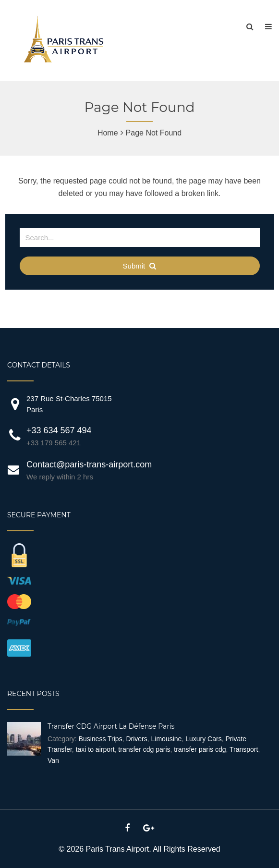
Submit (140, 266)
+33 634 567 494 (59, 430)
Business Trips (101, 739)
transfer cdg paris (144, 749)
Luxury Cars (203, 739)
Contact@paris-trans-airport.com (89, 465)
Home (108, 133)
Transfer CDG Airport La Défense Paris (111, 726)
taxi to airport (95, 749)
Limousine (167, 739)
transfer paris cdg (200, 749)
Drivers (136, 739)
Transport (244, 749)
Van (53, 760)
